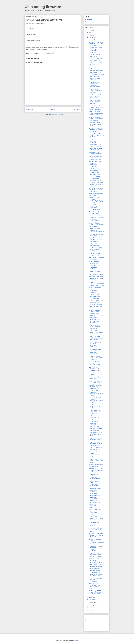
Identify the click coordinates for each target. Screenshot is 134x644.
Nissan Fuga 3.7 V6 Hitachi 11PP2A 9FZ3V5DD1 (94, 524)
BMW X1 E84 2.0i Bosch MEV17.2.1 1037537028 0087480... (96, 135)
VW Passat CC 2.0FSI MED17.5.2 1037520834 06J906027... (95, 505)
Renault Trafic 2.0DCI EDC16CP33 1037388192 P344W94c (96, 230)
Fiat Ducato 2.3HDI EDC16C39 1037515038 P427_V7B (96, 561)
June (90, 35)
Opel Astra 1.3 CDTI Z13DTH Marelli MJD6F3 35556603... (95, 178)
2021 (89, 30)
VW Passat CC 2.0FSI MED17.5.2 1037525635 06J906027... (95, 512)
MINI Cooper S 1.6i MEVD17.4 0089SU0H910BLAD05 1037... (96, 454)
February (92, 600)
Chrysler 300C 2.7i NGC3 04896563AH (96, 316)
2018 (89, 610)
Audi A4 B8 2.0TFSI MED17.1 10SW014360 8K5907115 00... (96, 300)
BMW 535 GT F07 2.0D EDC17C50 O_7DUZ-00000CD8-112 (95, 148)
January (91, 602)
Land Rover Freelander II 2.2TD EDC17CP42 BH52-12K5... (96, 96)
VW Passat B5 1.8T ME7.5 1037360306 (95, 569)
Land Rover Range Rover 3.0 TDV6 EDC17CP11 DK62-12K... (96, 190)
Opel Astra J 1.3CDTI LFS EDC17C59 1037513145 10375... (96, 158)
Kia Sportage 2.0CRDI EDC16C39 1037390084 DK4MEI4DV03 (95, 424)
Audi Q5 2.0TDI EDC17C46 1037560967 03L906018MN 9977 (95, 142)
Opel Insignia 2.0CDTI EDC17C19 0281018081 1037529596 (95, 351)
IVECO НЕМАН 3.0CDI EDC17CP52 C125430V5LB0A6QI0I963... (96, 541)
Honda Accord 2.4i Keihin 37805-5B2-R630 (96, 449)
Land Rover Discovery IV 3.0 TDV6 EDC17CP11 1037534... (96, 406)
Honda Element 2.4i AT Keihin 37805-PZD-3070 (96, 73)
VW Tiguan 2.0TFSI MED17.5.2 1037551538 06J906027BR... (94, 484)
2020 (89, 605)
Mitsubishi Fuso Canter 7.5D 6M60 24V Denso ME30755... (96, 470)
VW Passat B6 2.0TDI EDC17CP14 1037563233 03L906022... (95, 290)
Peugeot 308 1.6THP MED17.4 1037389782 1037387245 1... (96, 358)
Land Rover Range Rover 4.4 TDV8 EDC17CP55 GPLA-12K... (96, 184)
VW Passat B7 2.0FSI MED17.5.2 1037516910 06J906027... (95, 498)
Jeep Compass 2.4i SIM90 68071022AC (96, 258)
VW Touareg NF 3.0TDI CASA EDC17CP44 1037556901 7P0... (95, 592)
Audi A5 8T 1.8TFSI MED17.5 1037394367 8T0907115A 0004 (96, 574)
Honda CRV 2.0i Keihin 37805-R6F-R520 (95, 241)
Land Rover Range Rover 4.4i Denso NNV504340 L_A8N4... (96, 278)
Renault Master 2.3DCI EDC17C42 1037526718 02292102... (95, 50)
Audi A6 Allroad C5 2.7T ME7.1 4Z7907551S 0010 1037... (95, 321)
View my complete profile (93, 22)
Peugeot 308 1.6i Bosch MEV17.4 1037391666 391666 (96, 461)
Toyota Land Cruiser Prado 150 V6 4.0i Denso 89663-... (94, 312)
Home (53, 110)
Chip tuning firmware (43, 7)
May (90, 38)
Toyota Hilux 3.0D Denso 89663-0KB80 (96, 56)
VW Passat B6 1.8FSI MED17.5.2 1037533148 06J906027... (95, 491)
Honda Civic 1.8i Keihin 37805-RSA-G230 (95, 296)
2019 (89, 608)
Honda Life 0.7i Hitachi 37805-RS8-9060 (95, 245)
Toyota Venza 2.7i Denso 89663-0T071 (96, 378)
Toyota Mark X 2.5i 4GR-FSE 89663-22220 (96, 60)
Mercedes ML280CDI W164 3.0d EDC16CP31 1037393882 (95, 164)
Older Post (76, 110)
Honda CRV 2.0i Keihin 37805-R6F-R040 (95, 430)
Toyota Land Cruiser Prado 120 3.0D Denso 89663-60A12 (96, 91)
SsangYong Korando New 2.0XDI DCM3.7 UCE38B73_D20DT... (96, 236)
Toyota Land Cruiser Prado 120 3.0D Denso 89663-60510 (96, 338)
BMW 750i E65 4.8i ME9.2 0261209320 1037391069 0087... (96, 219)
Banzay (90, 19)
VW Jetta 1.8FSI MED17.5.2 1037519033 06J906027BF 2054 (95, 477)
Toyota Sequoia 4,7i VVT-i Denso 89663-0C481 (96, 565)
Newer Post (30, 110)
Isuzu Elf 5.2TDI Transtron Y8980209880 (96, 465)
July (90, 33)
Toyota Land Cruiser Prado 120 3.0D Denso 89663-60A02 (96, 113)
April (90, 40)
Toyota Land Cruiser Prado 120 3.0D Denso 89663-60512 (96, 327)
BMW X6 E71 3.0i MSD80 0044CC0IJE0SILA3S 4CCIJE (96, 530)
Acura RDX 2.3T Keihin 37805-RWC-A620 (95, 174)
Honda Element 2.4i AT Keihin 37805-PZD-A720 (95, 418)
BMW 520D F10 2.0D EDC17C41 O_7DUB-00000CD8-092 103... (95, 444)
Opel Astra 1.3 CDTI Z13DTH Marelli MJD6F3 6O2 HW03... (96, 369)
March (91, 597)
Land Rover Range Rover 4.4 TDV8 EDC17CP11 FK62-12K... (96, 44)
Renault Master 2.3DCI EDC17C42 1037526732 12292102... (95, 549)
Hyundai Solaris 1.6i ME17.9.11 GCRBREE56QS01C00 (96, 69)
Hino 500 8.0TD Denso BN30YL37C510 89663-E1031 (96, 306)
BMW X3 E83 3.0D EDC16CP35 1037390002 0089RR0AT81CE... (95, 84)
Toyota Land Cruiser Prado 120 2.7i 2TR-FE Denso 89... (96, 518)
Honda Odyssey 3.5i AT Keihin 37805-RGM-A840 (95, 434)
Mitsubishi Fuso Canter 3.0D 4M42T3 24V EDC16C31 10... (95, 387)
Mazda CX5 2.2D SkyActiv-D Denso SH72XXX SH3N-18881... (94, 586)
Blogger (76, 640)
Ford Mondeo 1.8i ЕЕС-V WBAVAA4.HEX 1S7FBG (96, 249)
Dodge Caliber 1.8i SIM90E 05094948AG (96, 262)
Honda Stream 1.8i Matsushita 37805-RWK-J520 (95, 78)
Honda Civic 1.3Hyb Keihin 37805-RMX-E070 (95, 124)
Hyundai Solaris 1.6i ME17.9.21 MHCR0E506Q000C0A (96, 273)
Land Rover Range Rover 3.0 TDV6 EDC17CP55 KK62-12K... (96, 535)
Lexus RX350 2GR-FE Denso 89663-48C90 (95, 153)
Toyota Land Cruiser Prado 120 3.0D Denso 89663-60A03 (96, 119)
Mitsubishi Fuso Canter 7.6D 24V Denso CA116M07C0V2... (95, 213)
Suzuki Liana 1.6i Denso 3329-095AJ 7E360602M (96, 580)
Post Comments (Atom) (56, 114)
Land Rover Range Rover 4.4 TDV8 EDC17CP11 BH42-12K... (96, 130)
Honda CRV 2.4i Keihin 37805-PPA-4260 (95, 439)
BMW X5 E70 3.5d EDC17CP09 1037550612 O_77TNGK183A (94, 207)
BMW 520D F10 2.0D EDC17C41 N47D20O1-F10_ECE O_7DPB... (96, 555)
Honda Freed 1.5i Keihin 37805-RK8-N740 (96, 64)
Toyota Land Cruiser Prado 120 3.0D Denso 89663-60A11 (96, 102)
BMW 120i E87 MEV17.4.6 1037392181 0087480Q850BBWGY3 (96, 284)
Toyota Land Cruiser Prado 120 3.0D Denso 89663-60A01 (96, 225)
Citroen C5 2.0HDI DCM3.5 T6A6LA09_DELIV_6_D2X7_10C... (96, 200)
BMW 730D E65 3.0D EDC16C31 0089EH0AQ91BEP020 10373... (96, 400)
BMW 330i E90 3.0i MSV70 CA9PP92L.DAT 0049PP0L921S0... (96, 108)
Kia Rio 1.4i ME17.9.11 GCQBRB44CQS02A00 (96, 254)
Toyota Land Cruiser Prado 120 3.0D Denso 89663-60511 (96, 332)
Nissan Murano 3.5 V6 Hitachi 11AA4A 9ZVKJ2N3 (95, 267)
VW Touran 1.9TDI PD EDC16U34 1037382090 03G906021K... (95, 344)
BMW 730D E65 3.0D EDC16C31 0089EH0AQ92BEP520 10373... (96, 393)
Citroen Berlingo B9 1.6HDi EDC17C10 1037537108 (95, 412)
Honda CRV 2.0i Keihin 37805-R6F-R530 (95, 170)
